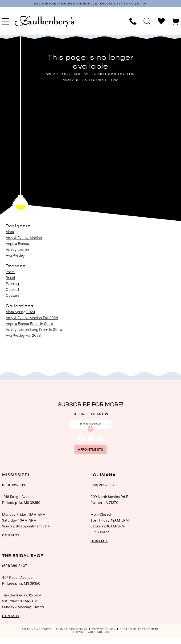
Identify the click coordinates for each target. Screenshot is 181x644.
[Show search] (147, 22)
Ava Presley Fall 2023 (23, 336)
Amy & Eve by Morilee (24, 238)
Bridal (10, 278)
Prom (10, 272)
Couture (13, 296)
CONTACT (14, 542)
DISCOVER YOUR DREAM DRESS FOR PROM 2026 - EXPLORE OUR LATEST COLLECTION (90, 4)
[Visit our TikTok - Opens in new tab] (101, 442)
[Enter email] (91, 426)
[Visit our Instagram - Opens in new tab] (91, 442)
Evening (12, 284)
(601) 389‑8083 (15, 492)
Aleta (10, 232)
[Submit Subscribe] (90, 432)
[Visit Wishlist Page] (161, 22)
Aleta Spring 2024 (20, 312)
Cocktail (12, 290)
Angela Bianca (17, 244)
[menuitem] (133, 22)
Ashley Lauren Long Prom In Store (34, 330)
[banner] (45, 22)
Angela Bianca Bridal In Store (29, 324)
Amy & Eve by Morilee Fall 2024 (32, 318)
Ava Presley (15, 256)
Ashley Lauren (17, 250)
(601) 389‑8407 (15, 572)
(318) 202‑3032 (103, 492)
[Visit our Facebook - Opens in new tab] (81, 442)
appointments (90, 455)
